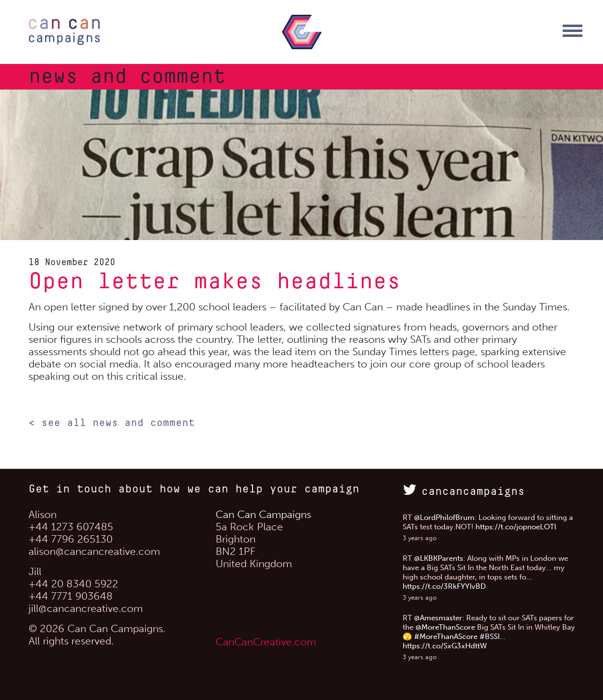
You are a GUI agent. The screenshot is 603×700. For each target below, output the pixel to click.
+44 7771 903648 (71, 596)
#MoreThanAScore (446, 637)
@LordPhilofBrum (444, 517)
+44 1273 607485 (71, 527)
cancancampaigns (464, 492)
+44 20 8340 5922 (73, 584)
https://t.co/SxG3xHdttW (445, 646)
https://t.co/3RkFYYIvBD (444, 586)
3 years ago (420, 538)
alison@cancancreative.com (94, 551)
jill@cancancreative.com (86, 608)
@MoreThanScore (445, 627)
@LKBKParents (439, 558)
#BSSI (490, 637)
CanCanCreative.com (266, 642)
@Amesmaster (438, 618)
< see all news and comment (112, 423)
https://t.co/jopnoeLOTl (516, 527)
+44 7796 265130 (71, 539)
